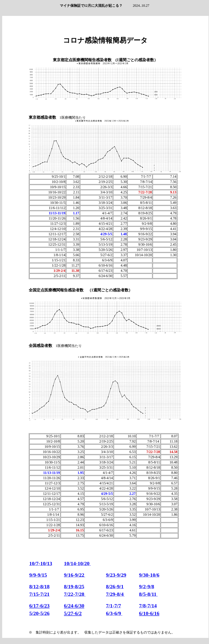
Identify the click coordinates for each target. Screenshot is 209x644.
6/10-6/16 (149, 613)
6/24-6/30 (74, 606)
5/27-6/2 (73, 613)
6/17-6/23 (39, 606)
